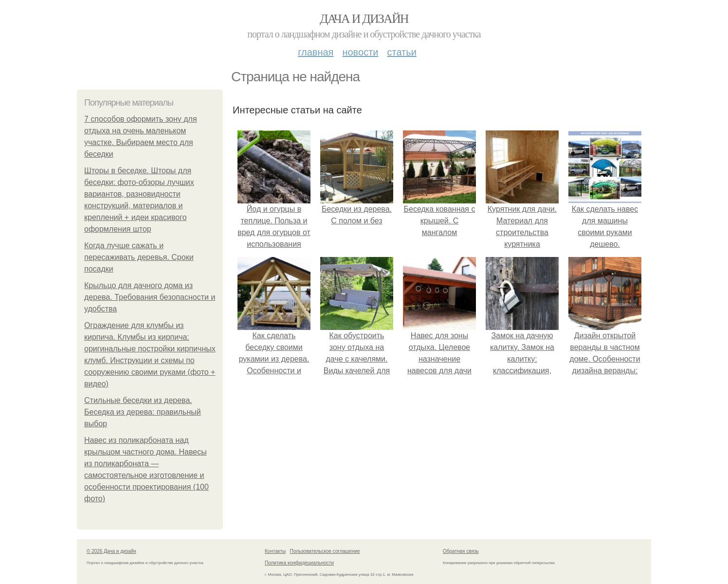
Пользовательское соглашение (325, 551)
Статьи (401, 52)
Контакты (275, 551)
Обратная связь (461, 551)
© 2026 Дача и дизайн (111, 551)
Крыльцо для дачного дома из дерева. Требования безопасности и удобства (150, 297)
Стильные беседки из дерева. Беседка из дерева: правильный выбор (143, 412)
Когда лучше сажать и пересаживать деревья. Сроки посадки (139, 257)
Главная (316, 52)
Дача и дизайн (364, 19)
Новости (360, 52)
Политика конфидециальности (299, 563)
